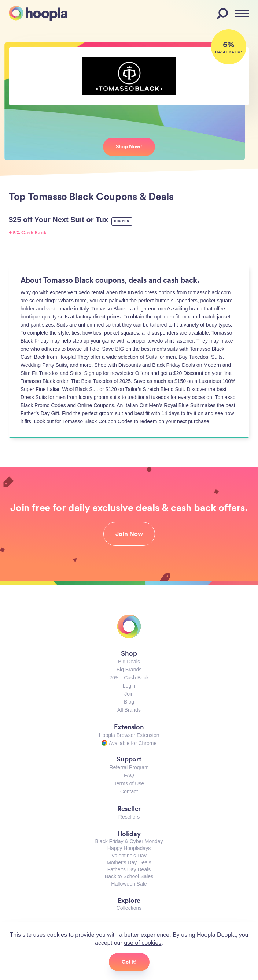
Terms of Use (129, 783)
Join (129, 694)
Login (129, 686)
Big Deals (129, 662)
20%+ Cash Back (129, 678)
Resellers (129, 817)
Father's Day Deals (129, 869)
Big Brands (129, 670)
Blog (129, 702)
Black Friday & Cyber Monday (129, 841)
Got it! (129, 962)
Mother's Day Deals (129, 862)
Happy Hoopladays (129, 848)
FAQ (129, 775)
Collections (129, 908)
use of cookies (143, 943)
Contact (129, 791)
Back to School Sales (129, 876)
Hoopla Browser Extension (129, 735)
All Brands (129, 710)
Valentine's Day (129, 856)
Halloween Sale (129, 884)
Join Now (129, 534)
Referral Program (129, 767)
